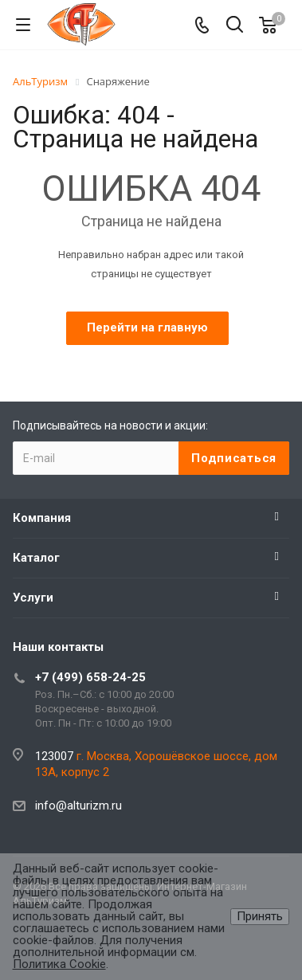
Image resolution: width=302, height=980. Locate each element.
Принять (260, 916)
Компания (42, 518)
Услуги (33, 598)
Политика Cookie (59, 964)
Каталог (36, 558)
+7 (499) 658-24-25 (90, 677)
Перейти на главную (147, 327)
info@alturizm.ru (78, 806)
